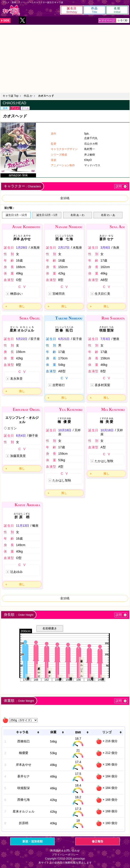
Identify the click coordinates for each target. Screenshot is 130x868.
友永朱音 (16, 379)
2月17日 (64, 248)
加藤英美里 (18, 456)
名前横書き (50, 628)
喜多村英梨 (102, 385)
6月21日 (64, 339)
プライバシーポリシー (65, 855)
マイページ (108, 20)
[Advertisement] (65, 58)
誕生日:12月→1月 (47, 215)
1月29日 (22, 248)
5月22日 (22, 339)
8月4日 (21, 436)
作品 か (28, 96)
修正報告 (98, 841)
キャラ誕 (11, 10)
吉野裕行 (59, 385)
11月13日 (23, 526)
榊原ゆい (16, 294)
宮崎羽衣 (59, 294)
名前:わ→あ (108, 215)
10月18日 (65, 430)
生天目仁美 (102, 294)
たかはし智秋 (62, 480)
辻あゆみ (16, 572)
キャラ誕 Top (11, 96)
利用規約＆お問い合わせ (65, 851)
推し (22, 306)
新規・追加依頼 (33, 841)
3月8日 (105, 248)
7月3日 (105, 339)
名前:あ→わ (77, 215)
